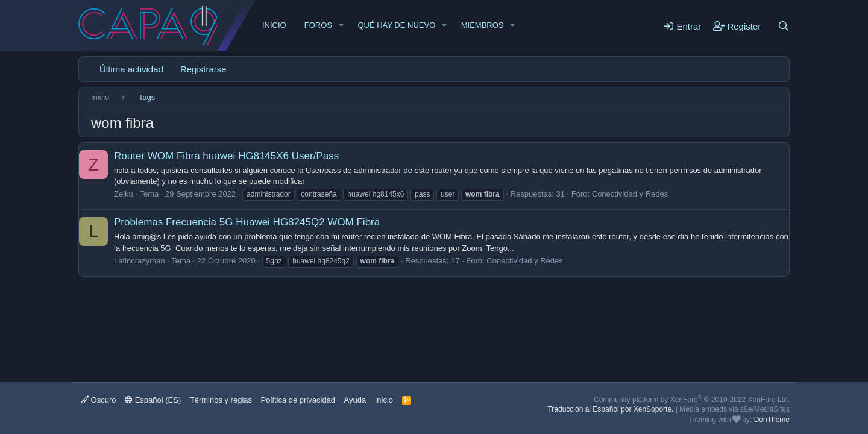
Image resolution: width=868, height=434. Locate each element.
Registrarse (203, 69)
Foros (318, 25)
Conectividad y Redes (630, 194)
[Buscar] (784, 26)
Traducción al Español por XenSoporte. (610, 409)
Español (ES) (153, 400)
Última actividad (131, 69)
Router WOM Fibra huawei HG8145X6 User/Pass (226, 156)
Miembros (483, 25)
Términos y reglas (221, 400)
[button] (341, 25)
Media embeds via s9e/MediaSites (734, 409)
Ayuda (355, 400)
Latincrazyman (140, 261)
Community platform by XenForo (692, 400)
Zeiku (124, 194)
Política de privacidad (298, 400)
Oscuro (99, 400)
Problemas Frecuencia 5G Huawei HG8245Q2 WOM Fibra (247, 222)
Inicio (274, 25)
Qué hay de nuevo (396, 25)
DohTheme (772, 420)
